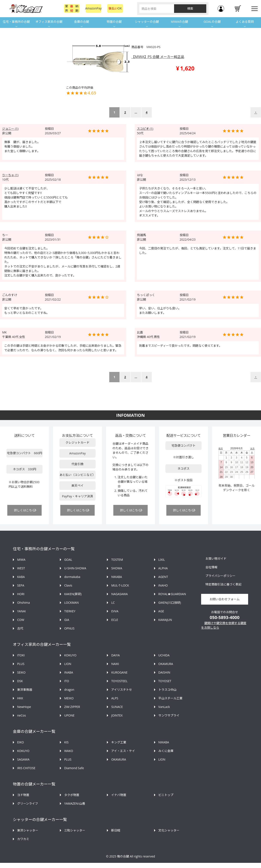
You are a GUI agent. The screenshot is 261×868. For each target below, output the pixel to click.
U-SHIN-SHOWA (75, 568)
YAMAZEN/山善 (75, 803)
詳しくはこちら (24, 510)
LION (68, 664)
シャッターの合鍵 (147, 22)
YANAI (21, 611)
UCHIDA (164, 655)
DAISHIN (164, 672)
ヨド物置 (23, 795)
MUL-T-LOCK (120, 585)
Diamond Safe (74, 768)
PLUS (21, 664)
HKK (20, 698)
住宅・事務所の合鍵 (16, 22)
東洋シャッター (28, 830)
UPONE (69, 715)
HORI (21, 594)
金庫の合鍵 (82, 22)
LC (113, 603)
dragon (69, 690)
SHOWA (117, 568)
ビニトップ (166, 795)
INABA (69, 672)
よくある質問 (245, 22)
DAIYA (115, 655)
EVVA (115, 611)
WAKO (69, 751)
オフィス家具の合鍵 (49, 22)
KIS (66, 742)
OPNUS (69, 628)
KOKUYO (70, 655)
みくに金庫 (166, 751)
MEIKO (69, 698)
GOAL (68, 560)
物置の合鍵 (114, 22)
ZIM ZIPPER (72, 707)
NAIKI (115, 664)
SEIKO (21, 672)
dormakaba (72, 577)
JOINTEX (117, 715)
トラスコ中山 (167, 690)
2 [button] (125, 112)
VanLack (164, 707)
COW (21, 620)
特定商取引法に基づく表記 (223, 584)
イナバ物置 (119, 795)
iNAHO (163, 585)
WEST (21, 568)
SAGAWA (23, 759)
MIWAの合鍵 (179, 22)
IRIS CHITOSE (26, 768)
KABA (21, 577)
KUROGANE (119, 672)
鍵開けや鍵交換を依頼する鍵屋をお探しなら (224, 625)
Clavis (68, 585)
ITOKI (21, 655)
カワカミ (23, 839)
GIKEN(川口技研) (170, 603)
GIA (67, 620)
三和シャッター (75, 830)
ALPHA (163, 568)
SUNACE (117, 707)
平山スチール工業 (170, 698)
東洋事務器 (25, 690)
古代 (20, 628)
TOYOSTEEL (119, 681)
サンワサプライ (169, 715)
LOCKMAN (71, 603)
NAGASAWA (119, 594)
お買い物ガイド (216, 559)
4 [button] (147, 112)
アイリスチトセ (122, 690)
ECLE (115, 620)
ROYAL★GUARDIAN (172, 594)
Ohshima (24, 603)
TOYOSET (165, 681)
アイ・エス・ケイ (123, 751)
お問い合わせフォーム (225, 599)
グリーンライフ (28, 803)
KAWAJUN (165, 620)
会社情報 (211, 567)
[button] (256, 112)
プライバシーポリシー (220, 576)
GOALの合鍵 (212, 22)
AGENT (163, 577)
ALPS (115, 698)
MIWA (21, 560)
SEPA (21, 585)
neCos (21, 715)
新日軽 (116, 830)
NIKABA (117, 577)
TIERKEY (70, 611)
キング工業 (119, 742)
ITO (67, 681)
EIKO (20, 742)
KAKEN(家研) (73, 594)
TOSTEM (117, 560)
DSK (20, 681)
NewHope (24, 707)
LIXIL (162, 560)
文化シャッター (169, 830)
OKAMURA (166, 664)
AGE (161, 611)
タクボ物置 (72, 795)
